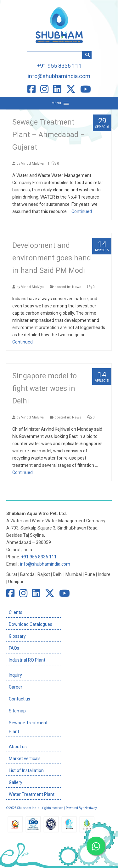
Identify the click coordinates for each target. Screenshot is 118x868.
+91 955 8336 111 (59, 66)
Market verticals (25, 759)
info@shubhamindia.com (59, 76)
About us (18, 747)
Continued (82, 211)
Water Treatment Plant (32, 794)
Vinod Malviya (32, 164)
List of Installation (26, 770)
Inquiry (15, 675)
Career (16, 687)
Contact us (20, 699)
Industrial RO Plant (27, 660)
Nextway (91, 808)
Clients (16, 612)
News (77, 287)
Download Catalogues (31, 624)
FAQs (14, 648)
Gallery (16, 782)
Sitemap (17, 711)
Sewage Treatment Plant (28, 727)
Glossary (17, 636)
